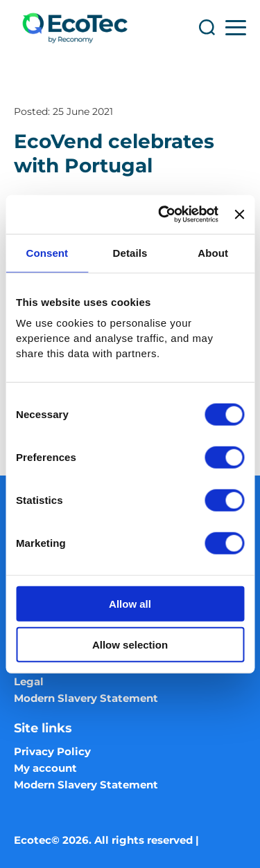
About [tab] (213, 252)
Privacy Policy (52, 751)
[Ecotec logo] (75, 28)
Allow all (130, 604)
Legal (29, 681)
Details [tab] (130, 252)
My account (45, 768)
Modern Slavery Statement (86, 698)
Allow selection (130, 644)
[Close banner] (239, 215)
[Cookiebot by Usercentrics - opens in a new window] (163, 215)
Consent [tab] (47, 252)
